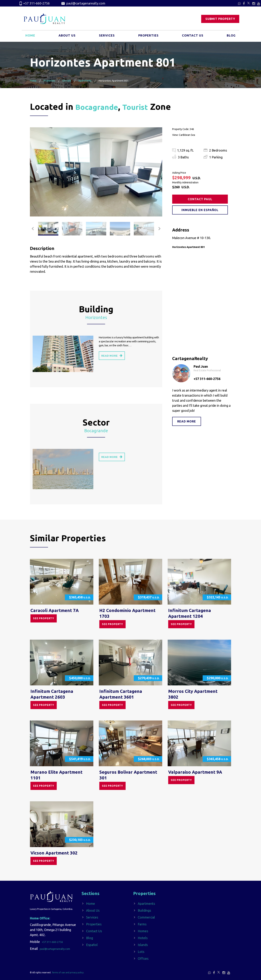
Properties (148, 37)
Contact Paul (200, 199)
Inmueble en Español (200, 210)
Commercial (146, 917)
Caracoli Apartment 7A (55, 610)
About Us (67, 37)
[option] (96, 172)
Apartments (85, 81)
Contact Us (192, 37)
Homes (143, 931)
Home (31, 37)
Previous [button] (37, 172)
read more (112, 355)
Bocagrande (100, 107)
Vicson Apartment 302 (54, 853)
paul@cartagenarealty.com (83, 3)
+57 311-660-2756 (34, 3)
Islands (143, 945)
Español (92, 945)
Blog (231, 37)
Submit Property (220, 19)
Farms (142, 924)
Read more (187, 421)
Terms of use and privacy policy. (68, 972)
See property (44, 618)
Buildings (144, 910)
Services (106, 37)
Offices (143, 958)
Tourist (144, 107)
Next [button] (155, 172)
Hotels (143, 938)
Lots (141, 952)
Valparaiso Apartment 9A (195, 772)
